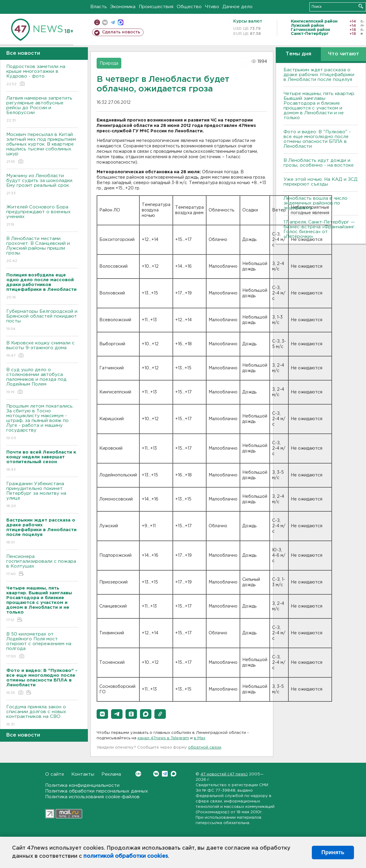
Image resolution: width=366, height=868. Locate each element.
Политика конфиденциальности (82, 785)
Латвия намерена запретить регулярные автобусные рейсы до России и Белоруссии (42, 110)
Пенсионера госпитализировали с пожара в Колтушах (42, 566)
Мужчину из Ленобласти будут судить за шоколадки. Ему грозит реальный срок (42, 185)
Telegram (165, 774)
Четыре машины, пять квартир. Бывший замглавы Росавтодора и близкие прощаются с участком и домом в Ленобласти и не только (319, 106)
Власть (99, 7)
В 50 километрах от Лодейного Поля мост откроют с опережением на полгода (42, 646)
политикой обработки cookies (126, 856)
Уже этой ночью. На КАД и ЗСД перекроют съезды (321, 182)
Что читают (344, 54)
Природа (109, 63)
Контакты (83, 774)
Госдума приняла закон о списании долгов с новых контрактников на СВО (42, 716)
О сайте (55, 774)
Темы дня (298, 54)
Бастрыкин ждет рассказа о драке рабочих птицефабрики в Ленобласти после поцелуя (319, 75)
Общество (189, 7)
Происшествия (156, 7)
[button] (102, 714)
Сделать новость (121, 32)
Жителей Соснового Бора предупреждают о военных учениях (42, 216)
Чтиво (212, 7)
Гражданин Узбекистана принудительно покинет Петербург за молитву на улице (42, 495)
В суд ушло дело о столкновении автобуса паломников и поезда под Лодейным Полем (42, 381)
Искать (361, 6)
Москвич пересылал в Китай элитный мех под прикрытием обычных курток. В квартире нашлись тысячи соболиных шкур (42, 148)
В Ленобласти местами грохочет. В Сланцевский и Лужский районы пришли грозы (42, 250)
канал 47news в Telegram (163, 738)
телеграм (113, 22)
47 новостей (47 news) (224, 774)
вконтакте (105, 22)
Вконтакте (138, 774)
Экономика (123, 7)
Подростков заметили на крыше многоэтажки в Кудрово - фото (42, 76)
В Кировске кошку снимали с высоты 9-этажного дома (42, 350)
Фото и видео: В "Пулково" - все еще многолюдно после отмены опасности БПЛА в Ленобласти (317, 139)
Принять (333, 852)
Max (174, 774)
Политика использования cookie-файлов (92, 797)
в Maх (200, 738)
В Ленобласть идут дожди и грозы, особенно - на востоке (319, 163)
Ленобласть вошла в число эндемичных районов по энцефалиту (315, 203)
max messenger (121, 22)
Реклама (111, 774)
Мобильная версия (97, 22)
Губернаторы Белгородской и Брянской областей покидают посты (42, 320)
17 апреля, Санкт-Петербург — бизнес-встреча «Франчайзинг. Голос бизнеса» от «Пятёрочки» (319, 229)
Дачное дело (237, 7)
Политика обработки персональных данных (97, 791)
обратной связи (205, 748)
